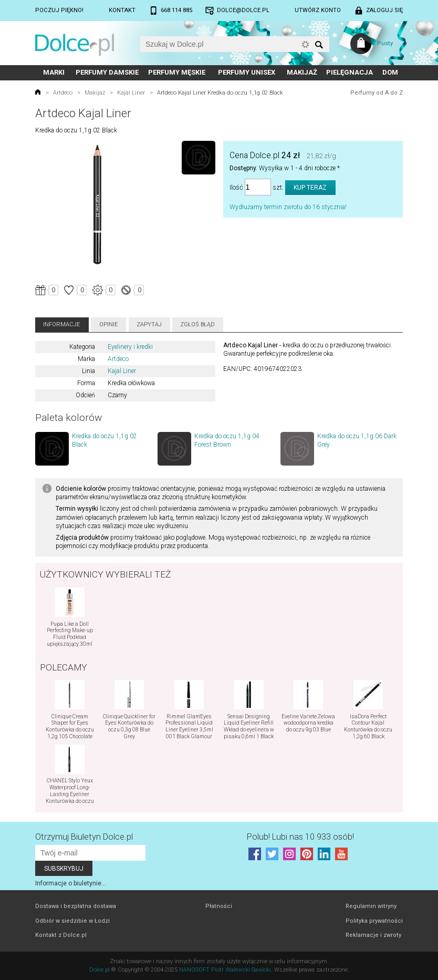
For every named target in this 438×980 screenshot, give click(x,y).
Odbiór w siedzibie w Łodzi (72, 921)
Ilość (236, 187)
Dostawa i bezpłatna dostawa (76, 906)
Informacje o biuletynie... (71, 883)
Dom (390, 72)
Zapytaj (149, 324)
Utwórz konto (318, 10)
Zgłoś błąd (197, 324)
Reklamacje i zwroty (373, 935)
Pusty (385, 43)
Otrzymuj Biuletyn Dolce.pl (84, 837)
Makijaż (302, 72)
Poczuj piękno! (59, 10)
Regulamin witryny (371, 906)
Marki (54, 72)
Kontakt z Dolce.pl (61, 935)
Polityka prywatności (374, 921)
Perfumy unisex (247, 72)
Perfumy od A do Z (377, 93)
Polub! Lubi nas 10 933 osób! (300, 837)
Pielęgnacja (350, 72)
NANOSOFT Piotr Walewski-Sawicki (225, 970)
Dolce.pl (100, 970)
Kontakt (122, 10)
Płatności (219, 906)
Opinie (109, 324)
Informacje (62, 324)
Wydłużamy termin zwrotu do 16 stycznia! (288, 207)
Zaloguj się (384, 10)
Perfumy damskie (107, 72)
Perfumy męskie (177, 72)
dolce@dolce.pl (243, 10)
